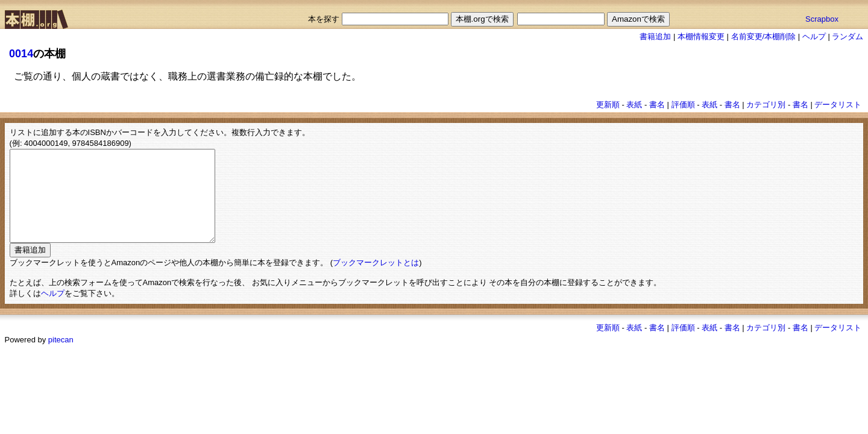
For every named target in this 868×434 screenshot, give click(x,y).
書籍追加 (655, 36)
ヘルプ (814, 36)
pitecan (61, 358)
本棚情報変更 (701, 36)
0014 (21, 54)
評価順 (683, 105)
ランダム (848, 36)
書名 (657, 105)
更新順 (608, 105)
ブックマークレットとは (376, 281)
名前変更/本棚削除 (764, 36)
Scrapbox (822, 19)
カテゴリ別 (766, 105)
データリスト (838, 105)
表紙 (634, 105)
